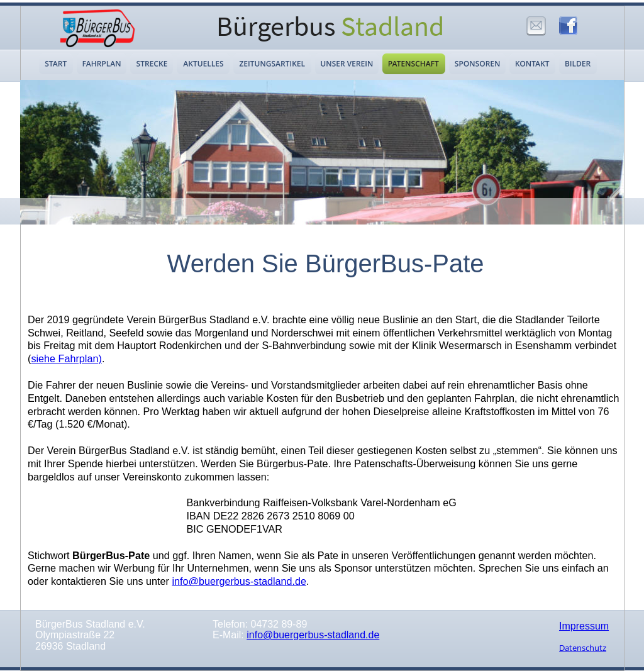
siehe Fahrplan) (66, 358)
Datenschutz (583, 648)
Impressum (584, 626)
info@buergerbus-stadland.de (313, 635)
